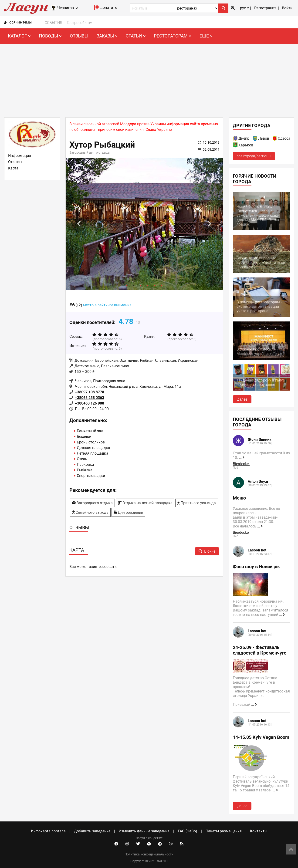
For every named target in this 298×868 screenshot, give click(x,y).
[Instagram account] (127, 844)
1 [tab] (127, 285)
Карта (13, 168)
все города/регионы (254, 156)
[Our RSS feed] (182, 844)
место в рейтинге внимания (107, 305)
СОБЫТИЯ (53, 23)
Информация (20, 156)
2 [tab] (134, 285)
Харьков (246, 145)
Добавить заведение (92, 831)
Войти (287, 8)
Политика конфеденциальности (149, 854)
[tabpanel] (144, 224)
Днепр (244, 138)
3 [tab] (141, 285)
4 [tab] (148, 285)
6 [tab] (162, 285)
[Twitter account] (138, 844)
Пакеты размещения (224, 831)
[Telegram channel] (160, 844)
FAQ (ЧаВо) (188, 831)
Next (210, 224)
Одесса (284, 138)
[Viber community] (171, 844)
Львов (264, 138)
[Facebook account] (116, 844)
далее (242, 399)
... (242, 458)
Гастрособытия (80, 23)
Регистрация (265, 8)
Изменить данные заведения (144, 831)
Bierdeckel (241, 464)
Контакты (259, 831)
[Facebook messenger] (149, 844)
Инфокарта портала (48, 831)
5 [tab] (155, 285)
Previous (79, 224)
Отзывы (79, 36)
